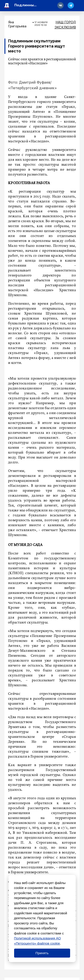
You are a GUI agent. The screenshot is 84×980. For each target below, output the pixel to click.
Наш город (66, 22)
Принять (42, 953)
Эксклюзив (65, 27)
